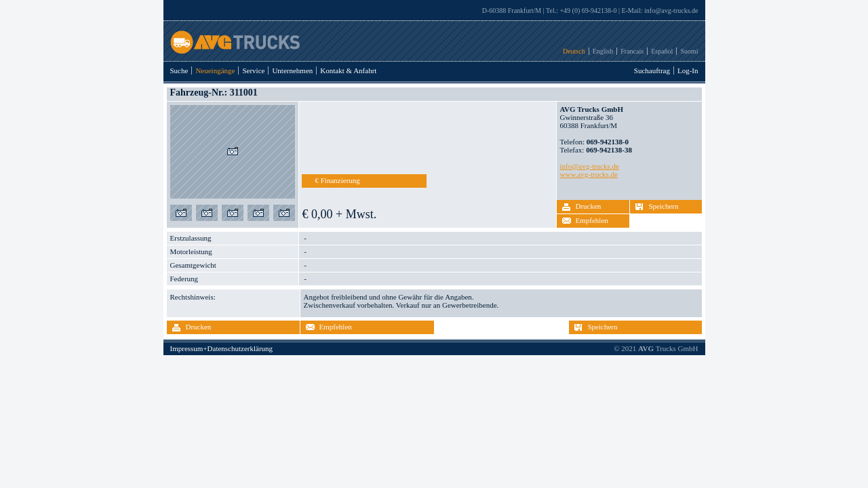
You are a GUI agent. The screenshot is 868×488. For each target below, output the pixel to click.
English (603, 51)
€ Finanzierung (338, 180)
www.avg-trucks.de (589, 174)
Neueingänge (215, 70)
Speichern (664, 206)
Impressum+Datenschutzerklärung (222, 348)
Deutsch (574, 51)
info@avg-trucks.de (671, 11)
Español (662, 51)
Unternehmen (292, 70)
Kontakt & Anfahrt (348, 70)
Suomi (689, 51)
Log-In (688, 70)
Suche (179, 70)
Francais (632, 51)
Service (253, 70)
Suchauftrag (652, 70)
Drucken (589, 206)
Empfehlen (592, 220)
